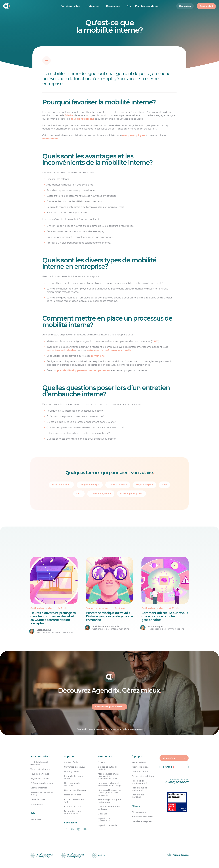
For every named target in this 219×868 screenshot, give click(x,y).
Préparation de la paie (42, 783)
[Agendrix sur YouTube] (85, 829)
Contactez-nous (140, 772)
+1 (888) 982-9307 (177, 782)
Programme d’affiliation (138, 796)
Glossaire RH (105, 814)
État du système (73, 806)
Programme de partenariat (139, 789)
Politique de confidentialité (139, 782)
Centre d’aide (71, 762)
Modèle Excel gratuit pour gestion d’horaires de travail (109, 776)
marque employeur (134, 135)
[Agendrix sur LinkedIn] (72, 829)
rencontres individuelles (61, 350)
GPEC (155, 341)
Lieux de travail (38, 800)
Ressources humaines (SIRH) (42, 794)
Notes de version (73, 795)
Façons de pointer (40, 778)
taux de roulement (82, 119)
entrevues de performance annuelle (109, 350)
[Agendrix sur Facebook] (66, 829)
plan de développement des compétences (84, 370)
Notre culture (139, 762)
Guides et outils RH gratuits (108, 768)
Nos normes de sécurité (72, 784)
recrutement (50, 139)
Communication (39, 788)
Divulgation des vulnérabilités (72, 812)
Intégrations (37, 804)
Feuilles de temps (40, 774)
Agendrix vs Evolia (107, 825)
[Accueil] (23, 6)
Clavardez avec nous (75, 767)
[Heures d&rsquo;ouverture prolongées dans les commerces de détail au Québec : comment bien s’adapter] (54, 595)
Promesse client (140, 767)
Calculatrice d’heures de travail (109, 808)
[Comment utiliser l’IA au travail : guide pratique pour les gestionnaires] (165, 595)
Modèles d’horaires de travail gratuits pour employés (109, 793)
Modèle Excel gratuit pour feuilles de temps (110, 784)
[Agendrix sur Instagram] (79, 829)
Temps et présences (41, 769)
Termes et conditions (143, 776)
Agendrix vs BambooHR (104, 820)
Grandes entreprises (142, 821)
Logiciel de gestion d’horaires (40, 763)
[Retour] (46, 60)
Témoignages (139, 812)
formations (98, 356)
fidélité (69, 115)
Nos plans (36, 819)
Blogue (102, 762)
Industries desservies (143, 817)
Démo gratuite (72, 772)
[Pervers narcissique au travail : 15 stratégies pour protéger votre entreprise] (109, 595)
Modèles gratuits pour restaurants (109, 801)
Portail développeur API (74, 801)
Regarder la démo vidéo (73, 777)
